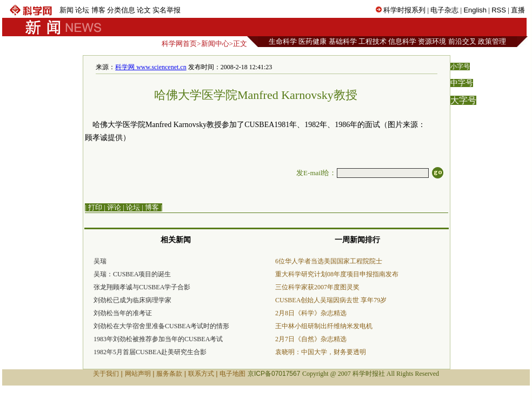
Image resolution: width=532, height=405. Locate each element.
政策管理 (492, 41)
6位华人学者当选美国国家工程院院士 (329, 261)
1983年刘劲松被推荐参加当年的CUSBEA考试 (158, 339)
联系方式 (201, 374)
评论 (114, 207)
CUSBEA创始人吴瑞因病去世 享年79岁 (331, 300)
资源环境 (432, 41)
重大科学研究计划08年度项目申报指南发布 (337, 274)
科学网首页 (179, 44)
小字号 (460, 67)
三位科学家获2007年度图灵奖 (317, 287)
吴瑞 (100, 261)
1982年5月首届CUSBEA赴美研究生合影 (150, 352)
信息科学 (402, 41)
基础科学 (343, 41)
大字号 (463, 100)
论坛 (82, 10)
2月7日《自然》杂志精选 (311, 339)
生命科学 (283, 41)
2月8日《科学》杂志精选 (311, 313)
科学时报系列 (404, 10)
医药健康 (312, 41)
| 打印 (94, 207)
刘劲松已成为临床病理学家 (132, 300)
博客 (98, 10)
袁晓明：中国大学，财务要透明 (321, 352)
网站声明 (138, 374)
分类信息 (121, 10)
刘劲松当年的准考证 (123, 313)
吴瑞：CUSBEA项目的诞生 (132, 274)
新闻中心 (215, 44)
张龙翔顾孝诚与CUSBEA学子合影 (142, 287)
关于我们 (106, 374)
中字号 (462, 83)
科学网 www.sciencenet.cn (151, 67)
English (475, 10)
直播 (518, 10)
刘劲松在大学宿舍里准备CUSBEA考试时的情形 (161, 326)
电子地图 (232, 374)
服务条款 (169, 374)
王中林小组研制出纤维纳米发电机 (324, 326)
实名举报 (167, 10)
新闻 (66, 10)
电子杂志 (444, 10)
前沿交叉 (462, 41)
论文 (144, 10)
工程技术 (373, 41)
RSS (499, 10)
